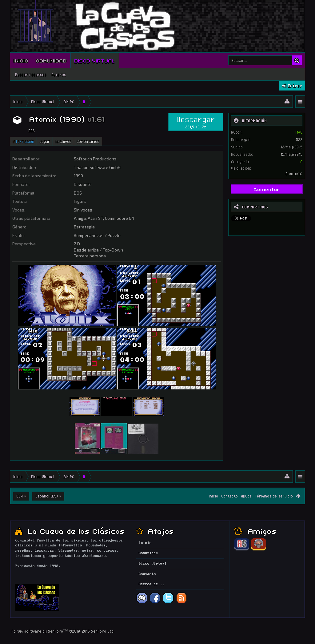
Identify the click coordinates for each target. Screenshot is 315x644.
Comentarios (88, 141)
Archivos (63, 141)
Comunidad (51, 60)
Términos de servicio (274, 496)
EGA (20, 496)
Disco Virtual (95, 60)
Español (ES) (47, 496)
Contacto (229, 496)
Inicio (21, 60)
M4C (299, 132)
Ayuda (246, 496)
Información (23, 141)
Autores (59, 74)
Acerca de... (152, 584)
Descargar (196, 122)
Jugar (45, 141)
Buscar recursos (31, 74)
